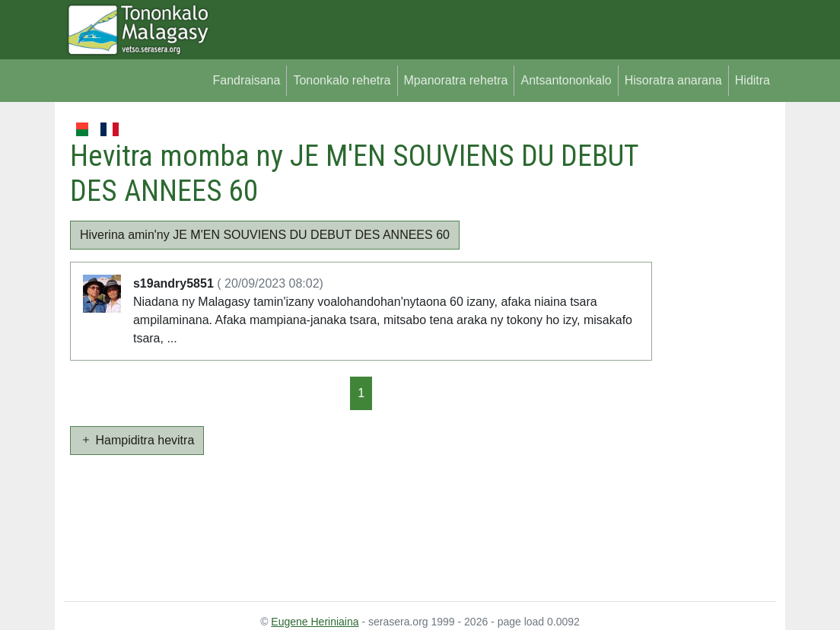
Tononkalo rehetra (342, 80)
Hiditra (752, 80)
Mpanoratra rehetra (456, 80)
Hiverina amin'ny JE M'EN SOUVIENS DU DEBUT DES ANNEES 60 (265, 235)
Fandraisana (246, 80)
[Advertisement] (714, 348)
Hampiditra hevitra (137, 440)
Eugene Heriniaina (315, 622)
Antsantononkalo (566, 80)
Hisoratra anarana (673, 80)
